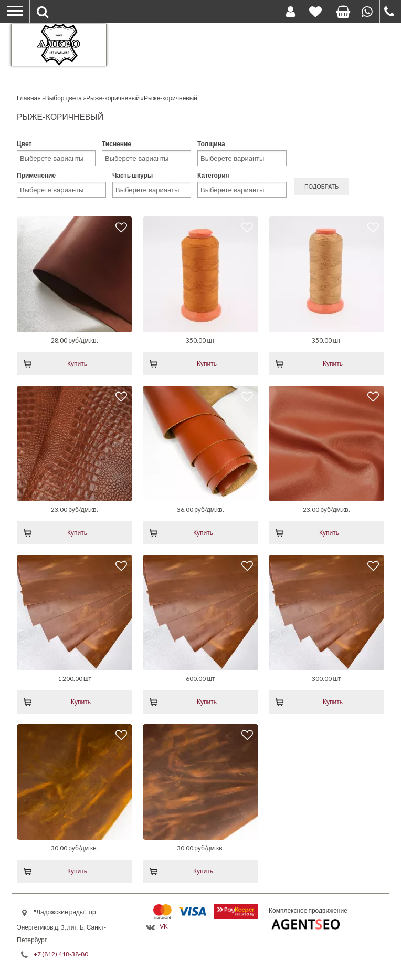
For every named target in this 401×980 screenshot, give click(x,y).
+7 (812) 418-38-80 (61, 954)
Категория (213, 175)
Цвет (24, 144)
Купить (77, 363)
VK (164, 926)
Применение (36, 175)
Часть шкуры (133, 175)
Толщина (211, 144)
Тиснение (117, 144)
